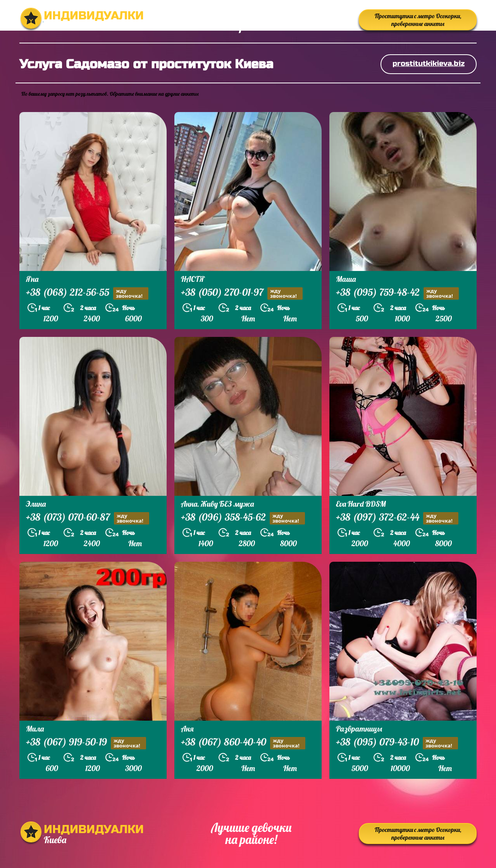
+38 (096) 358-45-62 (243, 518)
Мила (35, 729)
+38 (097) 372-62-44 (397, 518)
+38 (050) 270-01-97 (242, 293)
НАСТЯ (193, 279)
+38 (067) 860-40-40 (243, 743)
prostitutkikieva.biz (429, 63)
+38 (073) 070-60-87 (88, 518)
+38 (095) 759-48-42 (397, 293)
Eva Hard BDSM (361, 504)
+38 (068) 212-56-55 (87, 293)
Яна (32, 279)
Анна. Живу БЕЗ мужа (217, 504)
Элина (36, 504)
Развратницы (359, 729)
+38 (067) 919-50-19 (86, 743)
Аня (187, 729)
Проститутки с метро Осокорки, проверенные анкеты (418, 20)
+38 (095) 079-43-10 (397, 743)
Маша (346, 279)
